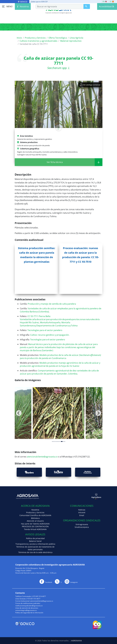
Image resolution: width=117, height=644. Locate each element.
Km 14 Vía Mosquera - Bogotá (34, 568)
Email (82, 515)
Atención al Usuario (35, 521)
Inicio (19, 38)
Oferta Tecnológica (58, 38)
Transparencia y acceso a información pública (35, 544)
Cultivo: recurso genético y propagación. (50, 335)
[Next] (98, 413)
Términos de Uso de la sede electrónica (35, 552)
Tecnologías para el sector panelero (45, 330)
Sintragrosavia (82, 524)
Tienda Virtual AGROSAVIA (35, 529)
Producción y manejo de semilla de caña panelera (52, 304)
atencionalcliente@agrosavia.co (42, 457)
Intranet (82, 512)
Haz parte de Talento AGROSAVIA (35, 524)
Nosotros (35, 510)
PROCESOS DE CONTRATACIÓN (35, 526)
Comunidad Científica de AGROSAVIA (35, 515)
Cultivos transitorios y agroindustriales (39, 41)
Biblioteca (35, 518)
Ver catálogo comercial (90, 85)
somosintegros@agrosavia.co (26, 610)
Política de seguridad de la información (29, 613)
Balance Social (35, 541)
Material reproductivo (71, 41)
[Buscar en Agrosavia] (87, 6)
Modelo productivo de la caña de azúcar (60, 355)
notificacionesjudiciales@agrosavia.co (29, 606)
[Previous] (19, 413)
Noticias (82, 510)
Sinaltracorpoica (82, 527)
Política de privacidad (35, 538)
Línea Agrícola (76, 38)
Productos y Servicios (35, 38)
